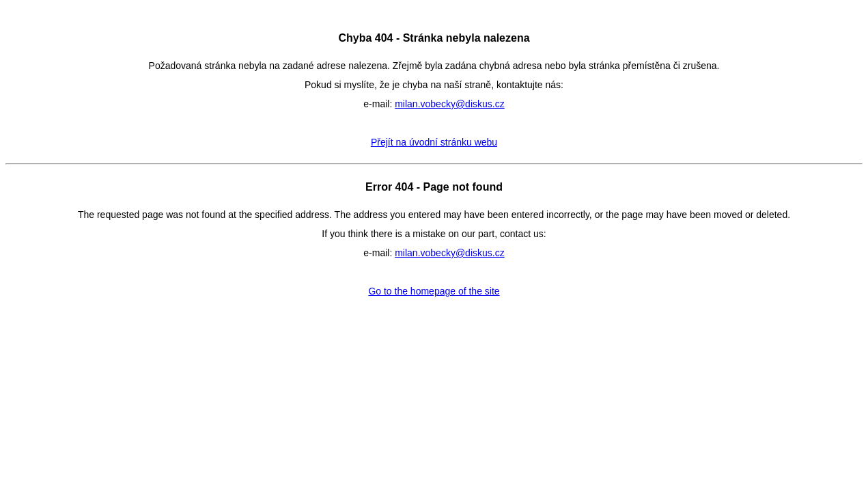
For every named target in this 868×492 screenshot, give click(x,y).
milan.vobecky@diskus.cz (450, 104)
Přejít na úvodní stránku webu (434, 142)
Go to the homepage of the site (434, 291)
